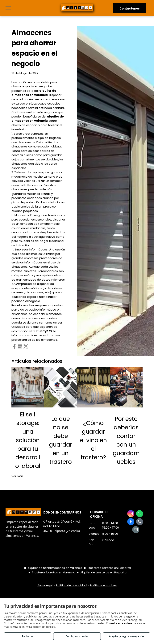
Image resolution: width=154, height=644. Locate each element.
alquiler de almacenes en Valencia (34, 93)
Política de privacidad (71, 585)
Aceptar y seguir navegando (126, 636)
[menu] (8, 8)
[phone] (140, 522)
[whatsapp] (140, 514)
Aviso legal (45, 585)
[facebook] (131, 522)
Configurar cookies (77, 636)
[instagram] (131, 514)
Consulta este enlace (119, 623)
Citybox (46, 331)
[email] (136, 530)
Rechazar (28, 636)
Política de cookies (103, 585)
